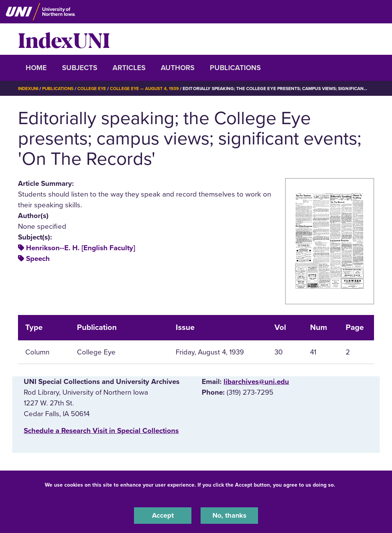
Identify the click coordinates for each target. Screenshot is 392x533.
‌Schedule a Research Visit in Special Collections (101, 431)
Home (36, 68)
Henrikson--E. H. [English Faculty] (81, 248)
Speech (38, 259)
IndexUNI (64, 39)
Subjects (80, 68)
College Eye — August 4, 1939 (148, 89)
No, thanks (229, 515)
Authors (178, 68)
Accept (163, 515)
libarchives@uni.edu (256, 381)
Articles (129, 68)
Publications (235, 68)
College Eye (94, 89)
